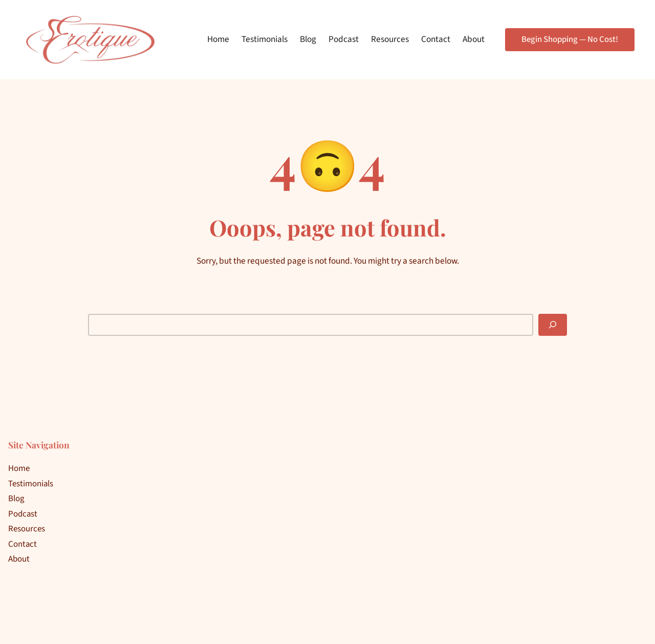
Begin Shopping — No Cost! (570, 39)
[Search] (553, 325)
